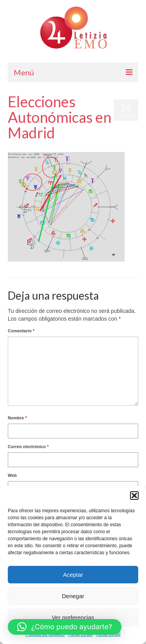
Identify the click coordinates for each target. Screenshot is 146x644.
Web (12, 475)
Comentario (21, 331)
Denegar (73, 596)
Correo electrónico (28, 447)
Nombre (17, 418)
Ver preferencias (73, 617)
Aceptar (73, 575)
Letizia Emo (31, 148)
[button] (134, 496)
